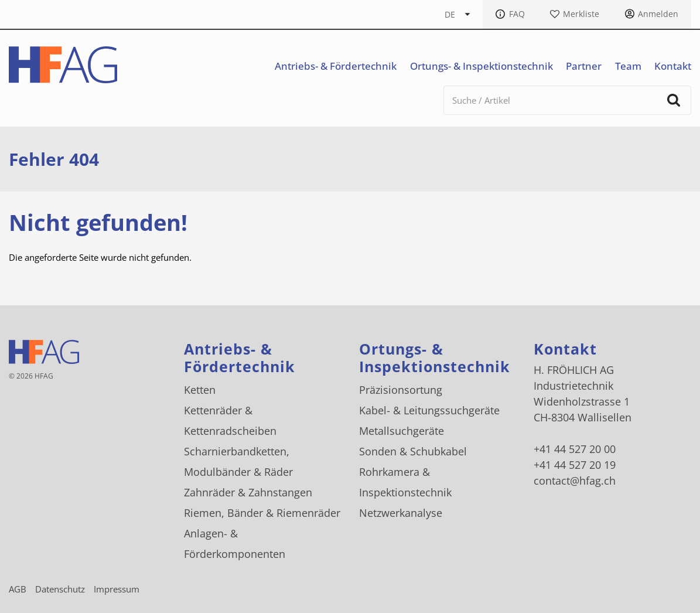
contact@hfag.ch (575, 481)
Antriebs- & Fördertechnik (336, 66)
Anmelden (658, 14)
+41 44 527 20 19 (575, 465)
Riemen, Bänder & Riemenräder (262, 513)
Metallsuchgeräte (402, 431)
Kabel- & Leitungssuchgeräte (429, 410)
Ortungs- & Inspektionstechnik (482, 66)
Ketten (200, 390)
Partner (584, 66)
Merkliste (581, 14)
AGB (18, 589)
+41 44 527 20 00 (575, 449)
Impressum (117, 589)
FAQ (517, 14)
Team (628, 66)
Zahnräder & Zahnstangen (248, 492)
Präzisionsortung (401, 390)
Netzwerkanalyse (401, 513)
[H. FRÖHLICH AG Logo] (63, 65)
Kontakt (673, 66)
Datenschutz (60, 589)
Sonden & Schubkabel (413, 451)
